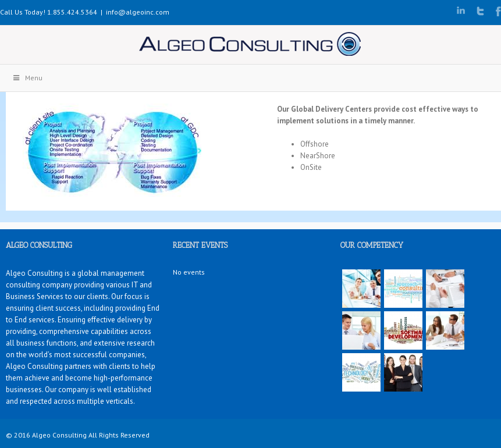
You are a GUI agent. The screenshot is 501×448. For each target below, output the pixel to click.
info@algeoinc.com (138, 12)
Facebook (498, 11)
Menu (27, 78)
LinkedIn (461, 10)
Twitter (480, 11)
